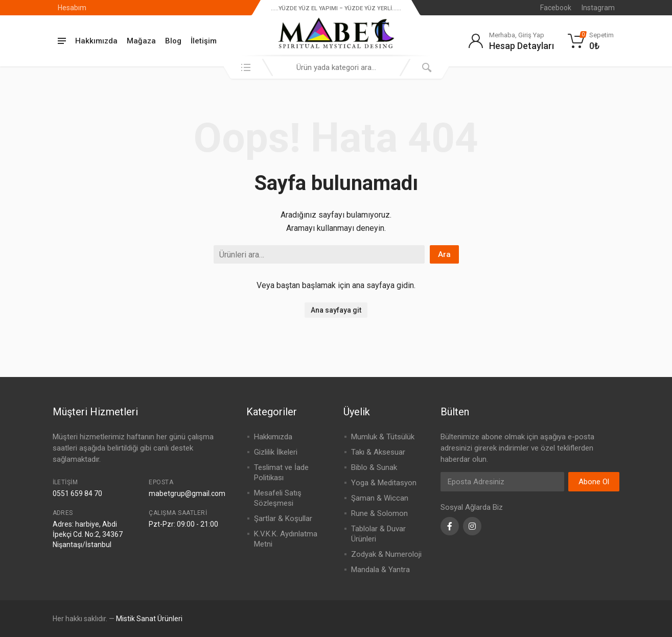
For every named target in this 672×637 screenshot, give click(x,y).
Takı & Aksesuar (378, 452)
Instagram (598, 8)
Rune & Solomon (379, 513)
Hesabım (72, 8)
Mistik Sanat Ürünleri (149, 619)
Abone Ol (594, 482)
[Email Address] (502, 482)
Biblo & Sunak (374, 467)
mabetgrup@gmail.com (187, 493)
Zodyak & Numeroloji (386, 554)
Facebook (556, 8)
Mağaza (141, 41)
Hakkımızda (96, 41)
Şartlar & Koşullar (283, 518)
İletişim (204, 41)
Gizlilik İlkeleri (276, 452)
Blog (173, 41)
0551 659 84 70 (77, 493)
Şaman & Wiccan (380, 498)
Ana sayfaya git (336, 310)
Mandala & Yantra (380, 570)
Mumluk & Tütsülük (383, 437)
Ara (444, 254)
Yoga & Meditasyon (384, 483)
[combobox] (336, 67)
